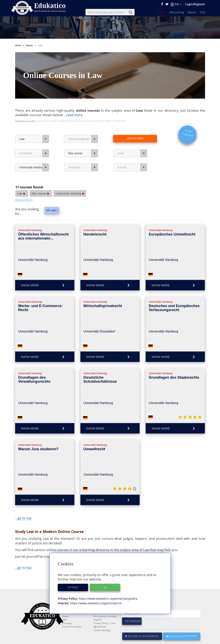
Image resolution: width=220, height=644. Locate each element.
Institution (83, 167)
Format (132, 167)
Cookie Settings (102, 640)
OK (105, 587)
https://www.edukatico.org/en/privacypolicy (108, 599)
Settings (73, 587)
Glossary (67, 633)
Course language (83, 139)
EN (176, 4)
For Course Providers (105, 626)
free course (83, 153)
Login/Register (195, 4)
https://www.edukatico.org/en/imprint (95, 603)
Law (34, 139)
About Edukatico (102, 616)
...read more (73, 115)
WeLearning (177, 12)
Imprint (98, 629)
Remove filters (24, 200)
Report (192, 12)
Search (161, 12)
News (65, 626)
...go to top (23, 518)
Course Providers (72, 636)
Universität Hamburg (34, 167)
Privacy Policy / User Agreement (105, 635)
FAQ (202, 12)
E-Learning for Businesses (101, 621)
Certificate (34, 153)
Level (132, 153)
